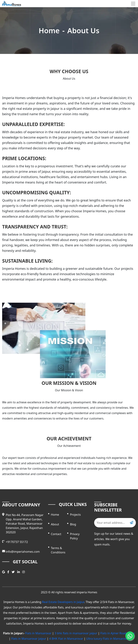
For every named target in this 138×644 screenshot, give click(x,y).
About (55, 524)
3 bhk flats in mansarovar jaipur (76, 633)
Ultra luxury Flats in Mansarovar (108, 639)
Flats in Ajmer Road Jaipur (118, 633)
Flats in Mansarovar (38, 633)
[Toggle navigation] (133, 4)
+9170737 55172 (17, 542)
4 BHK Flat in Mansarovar (66, 639)
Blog (73, 524)
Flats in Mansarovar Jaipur (29, 639)
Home (49, 30)
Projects (75, 515)
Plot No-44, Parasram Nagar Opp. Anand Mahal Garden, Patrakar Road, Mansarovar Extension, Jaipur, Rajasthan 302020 (25, 524)
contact (56, 534)
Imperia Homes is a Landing (23, 602)
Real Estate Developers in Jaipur (63, 602)
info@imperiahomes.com (23, 552)
